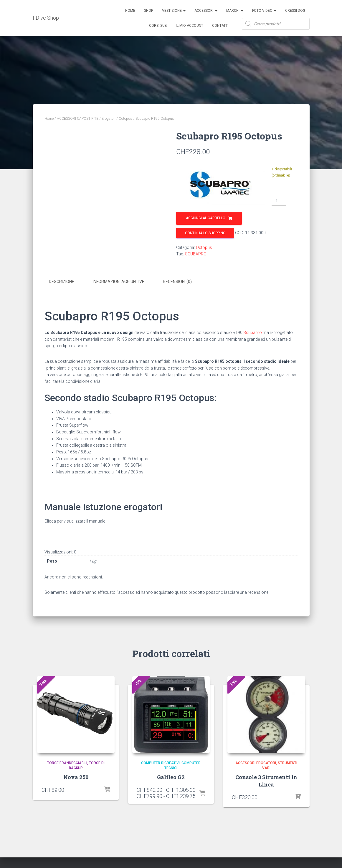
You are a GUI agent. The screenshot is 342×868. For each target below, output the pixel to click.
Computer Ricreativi (160, 763)
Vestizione (174, 11)
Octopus (125, 119)
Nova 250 (76, 777)
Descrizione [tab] (62, 282)
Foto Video (264, 11)
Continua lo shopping (205, 233)
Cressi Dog (295, 11)
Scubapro (253, 332)
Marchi (235, 11)
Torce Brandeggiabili (67, 763)
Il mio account (190, 26)
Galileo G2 (171, 777)
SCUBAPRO (196, 254)
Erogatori (109, 119)
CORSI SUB (158, 26)
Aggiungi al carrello (206, 218)
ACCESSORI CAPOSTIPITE (78, 119)
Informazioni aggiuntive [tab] (119, 282)
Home (130, 11)
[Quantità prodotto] (279, 201)
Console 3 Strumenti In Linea (266, 781)
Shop (149, 11)
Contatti (220, 26)
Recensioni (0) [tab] (177, 282)
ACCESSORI (206, 11)
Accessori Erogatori (256, 763)
